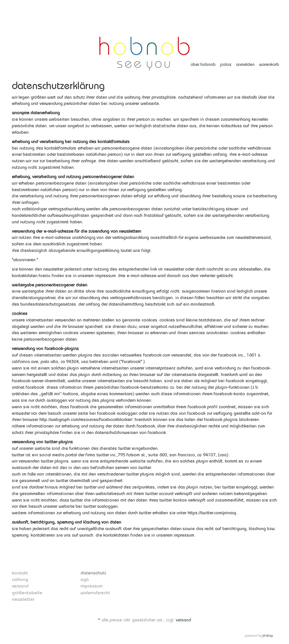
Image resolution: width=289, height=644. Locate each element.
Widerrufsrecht (94, 592)
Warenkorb (269, 64)
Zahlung (19, 579)
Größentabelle (26, 592)
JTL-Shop (268, 635)
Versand (19, 585)
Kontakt (19, 573)
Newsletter (22, 598)
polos (226, 64)
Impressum (91, 585)
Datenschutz (92, 573)
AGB (84, 579)
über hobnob (203, 64)
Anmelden (245, 64)
